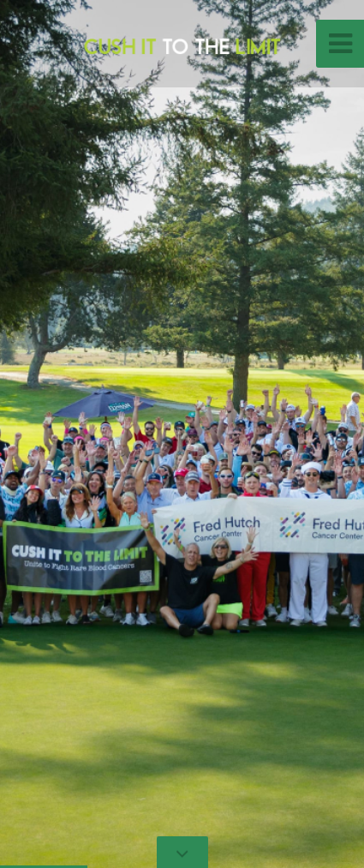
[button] (51, 434)
